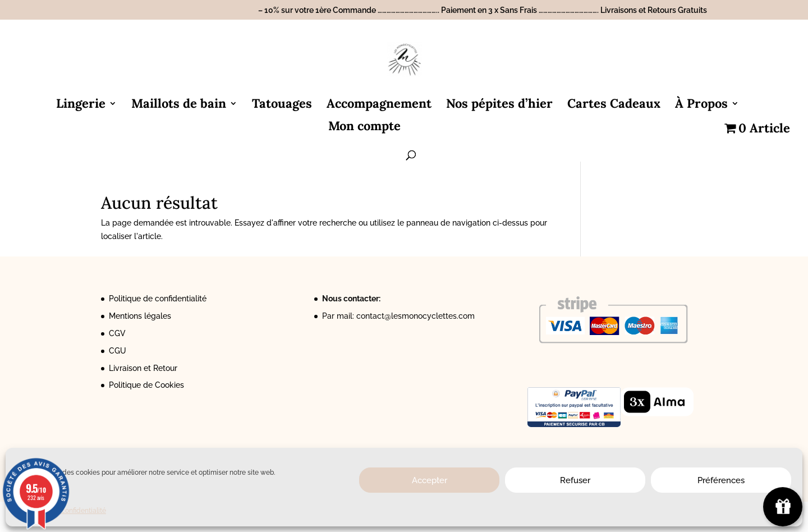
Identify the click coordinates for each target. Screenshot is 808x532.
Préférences (721, 480)
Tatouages (282, 105)
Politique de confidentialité (158, 299)
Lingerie (81, 105)
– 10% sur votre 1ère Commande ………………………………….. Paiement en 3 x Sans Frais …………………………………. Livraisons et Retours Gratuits (483, 10)
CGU (118, 351)
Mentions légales (140, 316)
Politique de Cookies (146, 385)
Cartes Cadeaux (614, 105)
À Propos (701, 105)
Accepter (430, 480)
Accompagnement (379, 105)
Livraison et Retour (143, 368)
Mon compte (364, 128)
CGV (117, 333)
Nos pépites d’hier (499, 105)
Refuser (575, 480)
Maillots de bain (179, 105)
